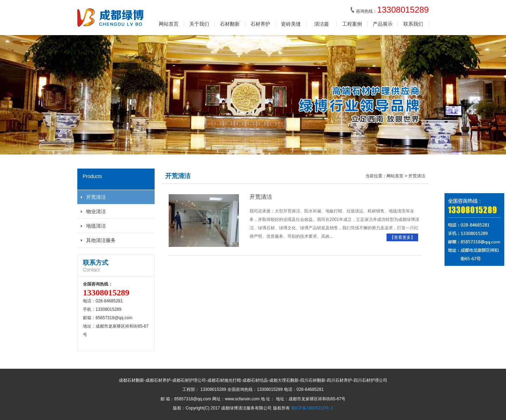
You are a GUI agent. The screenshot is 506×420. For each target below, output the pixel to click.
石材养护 (260, 24)
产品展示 (383, 24)
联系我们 (413, 24)
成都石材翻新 (131, 380)
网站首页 (169, 24)
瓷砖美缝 (291, 24)
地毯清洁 (96, 226)
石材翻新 (230, 24)
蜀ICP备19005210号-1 (312, 408)
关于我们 (199, 24)
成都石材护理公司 (189, 380)
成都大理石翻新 (284, 380)
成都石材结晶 (255, 380)
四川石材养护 (339, 380)
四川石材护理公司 (370, 380)
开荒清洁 (96, 197)
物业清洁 (96, 211)
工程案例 (352, 24)
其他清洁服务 (101, 240)
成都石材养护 (158, 380)
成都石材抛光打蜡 (224, 380)
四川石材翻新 (313, 380)
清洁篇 (322, 24)
